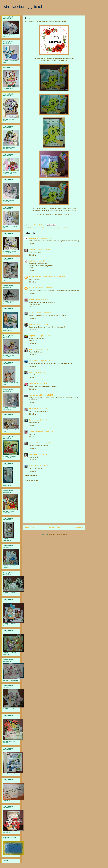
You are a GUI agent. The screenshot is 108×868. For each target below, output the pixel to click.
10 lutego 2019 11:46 (42, 324)
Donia (31, 384)
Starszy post (79, 527)
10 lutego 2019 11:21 (44, 313)
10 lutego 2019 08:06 (43, 261)
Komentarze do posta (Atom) (58, 534)
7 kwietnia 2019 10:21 (43, 466)
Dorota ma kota (34, 454)
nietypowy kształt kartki (63, 228)
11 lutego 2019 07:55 (40, 372)
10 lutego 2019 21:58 (44, 361)
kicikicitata (32, 261)
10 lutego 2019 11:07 (41, 299)
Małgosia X (33, 336)
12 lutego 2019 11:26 (49, 443)
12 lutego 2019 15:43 (47, 454)
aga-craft (32, 324)
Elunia (31, 420)
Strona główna (54, 527)
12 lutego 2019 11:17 (50, 431)
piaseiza (32, 349)
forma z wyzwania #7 (37, 228)
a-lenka (31, 299)
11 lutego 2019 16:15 (40, 420)
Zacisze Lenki (33, 238)
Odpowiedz (32, 244)
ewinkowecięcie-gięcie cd (22, 7)
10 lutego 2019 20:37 (42, 349)
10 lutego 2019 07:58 (43, 250)
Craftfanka (32, 250)
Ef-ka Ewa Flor (34, 288)
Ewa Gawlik (33, 313)
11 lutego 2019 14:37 (40, 409)
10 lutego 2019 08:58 (58, 276)
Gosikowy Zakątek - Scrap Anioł (40, 276)
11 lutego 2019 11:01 (40, 384)
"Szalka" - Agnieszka (36, 431)
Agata (31, 409)
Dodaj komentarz (31, 476)
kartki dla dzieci (49, 228)
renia (31, 372)
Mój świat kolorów (35, 443)
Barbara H (32, 466)
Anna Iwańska (34, 395)
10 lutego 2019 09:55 (46, 288)
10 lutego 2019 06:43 (45, 238)
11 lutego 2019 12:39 (46, 395)
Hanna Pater (33, 361)
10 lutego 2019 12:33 (44, 336)
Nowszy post (29, 527)
